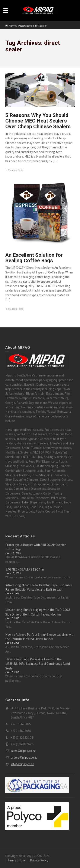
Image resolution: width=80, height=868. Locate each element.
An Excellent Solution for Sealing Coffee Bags (34, 258)
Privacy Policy (39, 860)
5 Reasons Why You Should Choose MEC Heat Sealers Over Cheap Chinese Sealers (38, 121)
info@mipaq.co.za (22, 764)
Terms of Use (17, 860)
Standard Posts (16, 170)
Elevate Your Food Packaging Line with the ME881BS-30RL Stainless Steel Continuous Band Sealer (38, 664)
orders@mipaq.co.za (24, 757)
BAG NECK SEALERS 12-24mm (25, 569)
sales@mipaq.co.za (23, 751)
